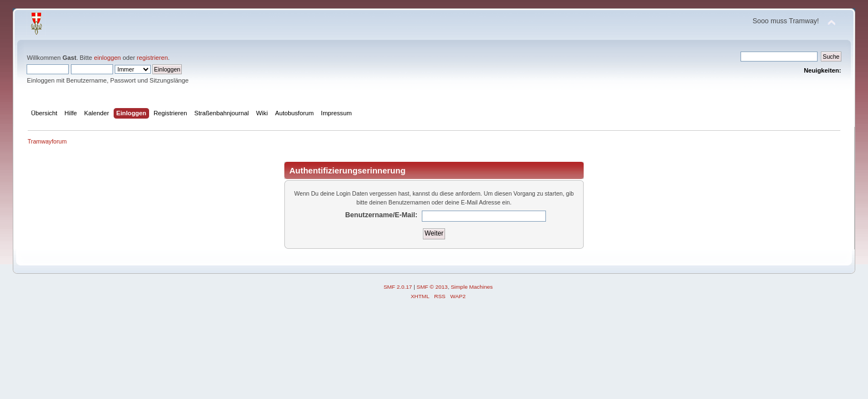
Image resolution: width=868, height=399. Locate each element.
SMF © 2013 (432, 287)
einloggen (107, 58)
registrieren (152, 58)
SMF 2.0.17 (398, 287)
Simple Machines (472, 287)
